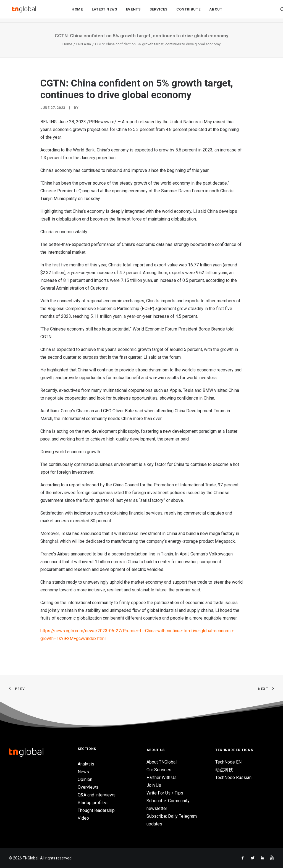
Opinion (85, 779)
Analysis (86, 764)
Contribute (188, 11)
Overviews (88, 787)
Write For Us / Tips (165, 793)
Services (158, 11)
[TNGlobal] (24, 11)
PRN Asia (84, 44)
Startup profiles (93, 803)
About (216, 11)
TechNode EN (228, 762)
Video (83, 818)
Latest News (104, 11)
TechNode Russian (233, 777)
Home (77, 11)
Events (133, 11)
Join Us (154, 785)
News (83, 772)
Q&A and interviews (97, 795)
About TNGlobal (162, 762)
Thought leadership (96, 810)
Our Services (159, 770)
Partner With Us (162, 777)
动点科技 (224, 770)
